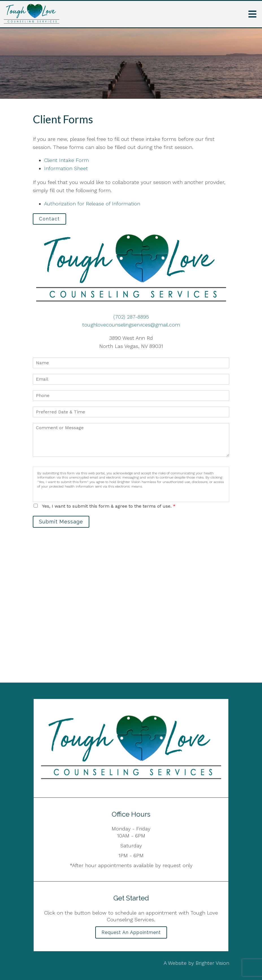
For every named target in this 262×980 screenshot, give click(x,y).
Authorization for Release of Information (92, 204)
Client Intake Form (66, 160)
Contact (49, 219)
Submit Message (61, 522)
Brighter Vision (212, 963)
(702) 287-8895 (131, 317)
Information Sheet (66, 168)
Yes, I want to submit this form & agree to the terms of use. (109, 506)
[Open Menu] (252, 14)
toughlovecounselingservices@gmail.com (131, 325)
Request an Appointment (131, 932)
